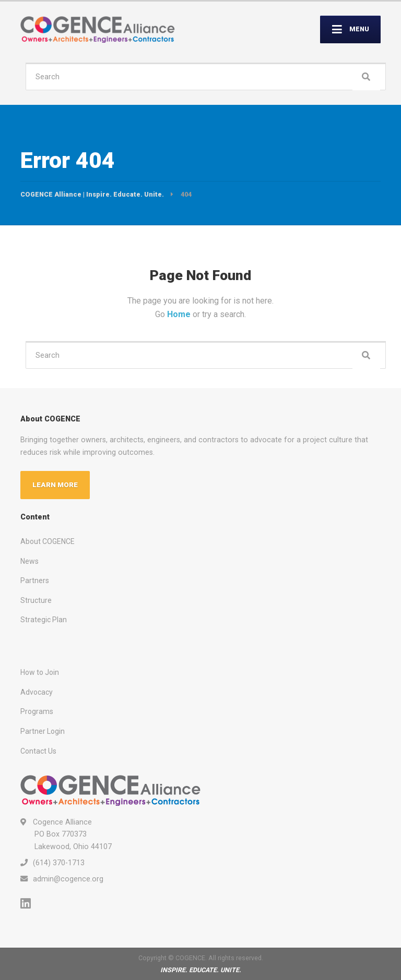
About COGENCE (48, 541)
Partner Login (43, 731)
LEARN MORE (55, 485)
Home (180, 314)
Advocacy (37, 692)
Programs (37, 711)
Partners (35, 580)
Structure (36, 600)
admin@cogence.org (68, 879)
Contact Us (38, 751)
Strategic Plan (44, 620)
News (30, 561)
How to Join (40, 672)
